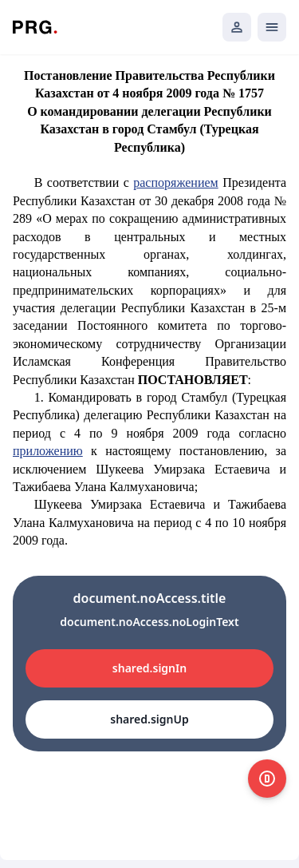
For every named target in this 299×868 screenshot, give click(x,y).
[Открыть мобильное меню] (272, 27)
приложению (48, 451)
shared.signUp (149, 719)
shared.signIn (149, 668)
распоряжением (175, 182)
